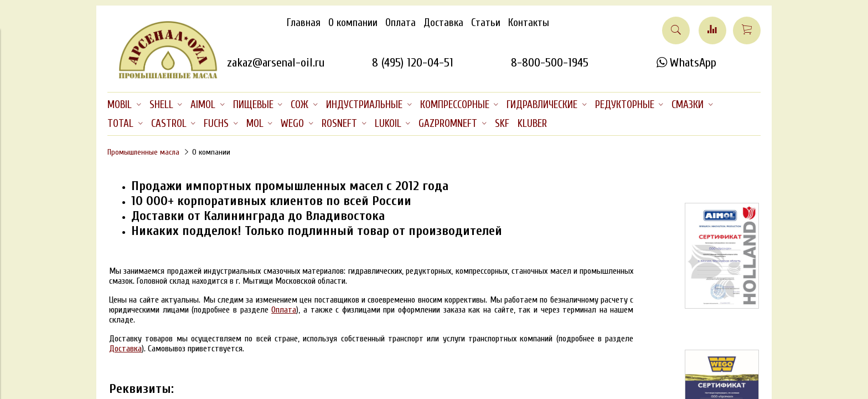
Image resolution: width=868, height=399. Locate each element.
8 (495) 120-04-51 (413, 63)
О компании (353, 23)
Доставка (443, 23)
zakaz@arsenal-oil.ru (276, 63)
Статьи (486, 23)
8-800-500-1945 (550, 63)
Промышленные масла (143, 152)
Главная (304, 23)
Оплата (401, 23)
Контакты (529, 23)
